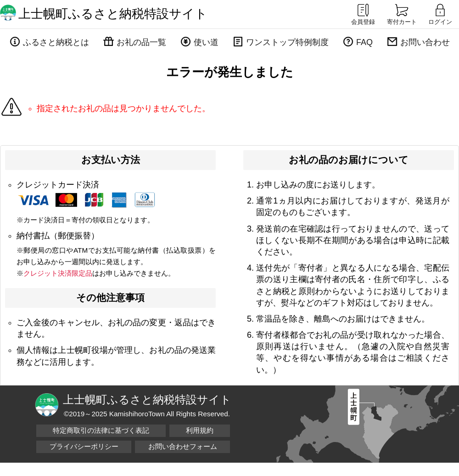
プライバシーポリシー (84, 446)
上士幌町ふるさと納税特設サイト (113, 14)
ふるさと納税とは (56, 42)
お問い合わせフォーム (183, 446)
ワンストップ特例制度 (287, 42)
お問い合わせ (425, 42)
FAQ (364, 42)
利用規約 (200, 430)
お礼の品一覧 (141, 42)
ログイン (440, 14)
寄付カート (402, 14)
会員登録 (363, 14)
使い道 (206, 42)
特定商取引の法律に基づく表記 (101, 430)
